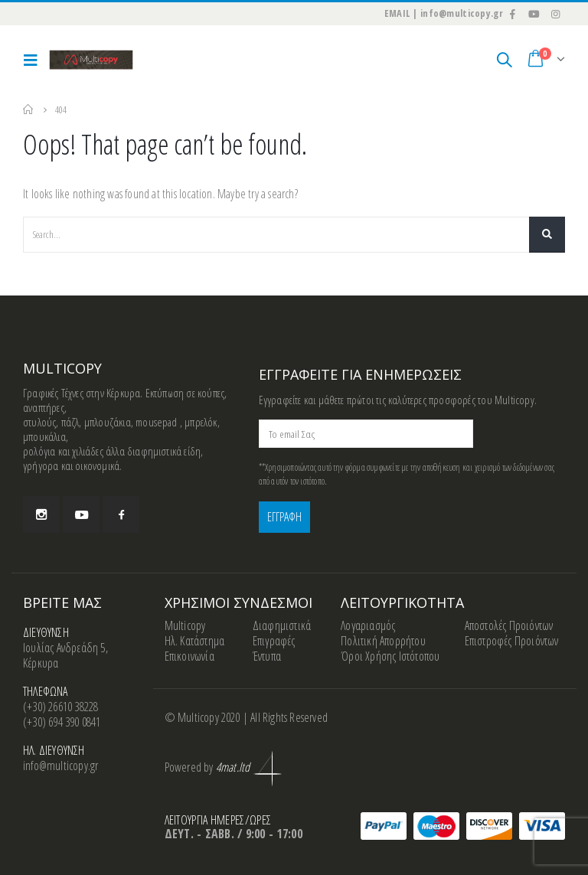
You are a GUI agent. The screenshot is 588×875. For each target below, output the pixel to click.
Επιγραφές (274, 641)
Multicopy (185, 625)
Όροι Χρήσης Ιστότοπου (390, 656)
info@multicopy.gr (60, 766)
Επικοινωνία (189, 656)
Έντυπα (267, 656)
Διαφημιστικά (282, 625)
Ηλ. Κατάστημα (195, 641)
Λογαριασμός (368, 625)
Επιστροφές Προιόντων (512, 641)
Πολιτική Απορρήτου (383, 641)
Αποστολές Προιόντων (509, 625)
